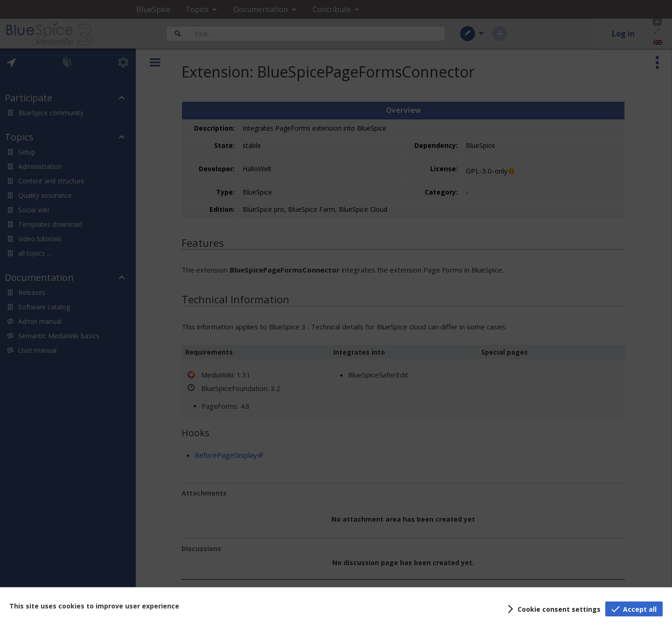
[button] (553, 609)
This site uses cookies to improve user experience (94, 606)
